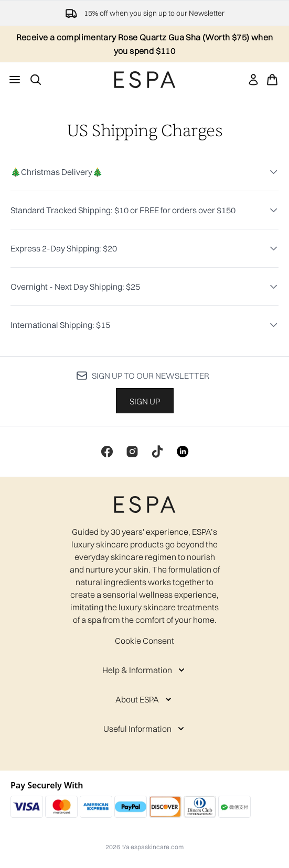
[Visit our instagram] (132, 452)
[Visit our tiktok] (157, 452)
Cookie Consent (144, 641)
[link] (253, 80)
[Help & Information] (144, 670)
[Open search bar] (36, 80)
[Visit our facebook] (107, 452)
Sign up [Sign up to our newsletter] (145, 401)
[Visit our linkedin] (183, 452)
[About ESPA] (144, 699)
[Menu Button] (15, 80)
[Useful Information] (145, 729)
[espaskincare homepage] (145, 80)
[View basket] (272, 80)
